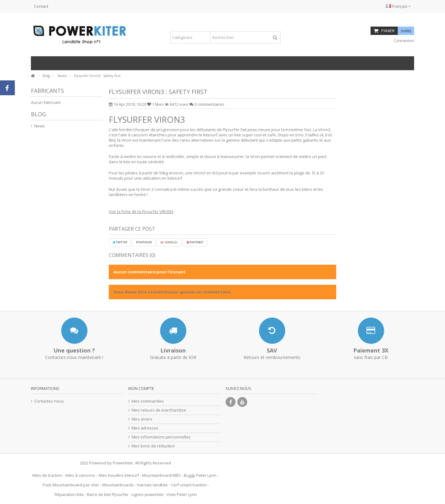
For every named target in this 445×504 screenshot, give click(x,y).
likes (156, 104)
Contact (41, 6)
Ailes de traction (47, 475)
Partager (144, 242)
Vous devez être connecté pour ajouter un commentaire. (173, 292)
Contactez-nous (49, 401)
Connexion (403, 41)
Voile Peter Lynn (182, 494)
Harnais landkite (152, 485)
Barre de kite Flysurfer (108, 494)
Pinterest (195, 242)
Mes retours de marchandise (159, 410)
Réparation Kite (69, 494)
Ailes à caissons (80, 475)
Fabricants (47, 91)
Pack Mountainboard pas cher (71, 485)
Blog (38, 114)
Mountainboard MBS (161, 475)
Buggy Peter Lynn (200, 475)
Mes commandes (148, 401)
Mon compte (141, 388)
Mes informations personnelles (161, 437)
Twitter (120, 242)
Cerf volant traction (189, 485)
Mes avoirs (142, 419)
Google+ (169, 242)
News (40, 126)
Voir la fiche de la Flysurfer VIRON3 (141, 211)
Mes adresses (145, 428)
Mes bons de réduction (153, 446)
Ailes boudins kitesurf (119, 475)
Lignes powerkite (148, 494)
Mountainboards (118, 485)
